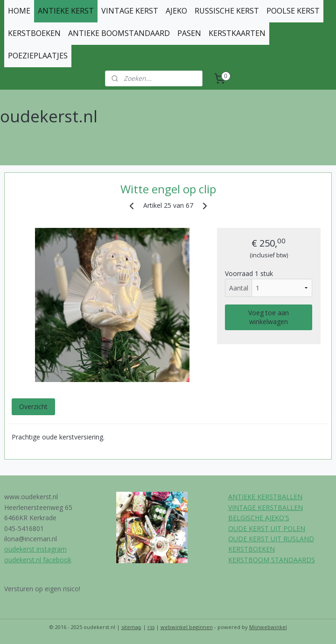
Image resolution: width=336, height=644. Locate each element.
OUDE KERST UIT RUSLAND (271, 539)
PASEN (189, 33)
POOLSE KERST (293, 11)
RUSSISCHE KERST (227, 11)
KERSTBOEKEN (34, 33)
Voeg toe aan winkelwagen (269, 317)
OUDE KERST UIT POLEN (267, 528)
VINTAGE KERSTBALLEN (266, 507)
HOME (19, 11)
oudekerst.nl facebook (38, 560)
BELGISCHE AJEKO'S (259, 518)
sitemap (131, 627)
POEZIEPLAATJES (38, 56)
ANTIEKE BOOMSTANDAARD (119, 33)
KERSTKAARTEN (237, 33)
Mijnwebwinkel (268, 627)
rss (151, 627)
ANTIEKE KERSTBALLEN (265, 497)
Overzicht (33, 407)
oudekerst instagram (35, 549)
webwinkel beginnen (187, 627)
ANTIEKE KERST (66, 11)
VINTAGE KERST (130, 11)
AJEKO (176, 11)
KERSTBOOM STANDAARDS (272, 560)
